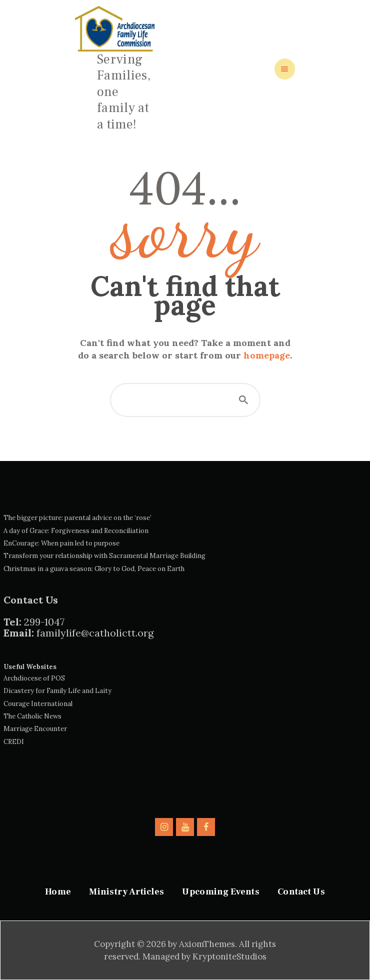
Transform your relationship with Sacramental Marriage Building (104, 556)
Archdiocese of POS (34, 678)
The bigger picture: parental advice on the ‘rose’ (77, 518)
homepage (267, 355)
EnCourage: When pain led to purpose (61, 543)
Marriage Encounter (35, 729)
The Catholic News (32, 716)
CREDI (14, 742)
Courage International (38, 704)
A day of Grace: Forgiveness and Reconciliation (76, 531)
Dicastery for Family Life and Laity (57, 691)
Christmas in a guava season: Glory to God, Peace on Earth (94, 569)
